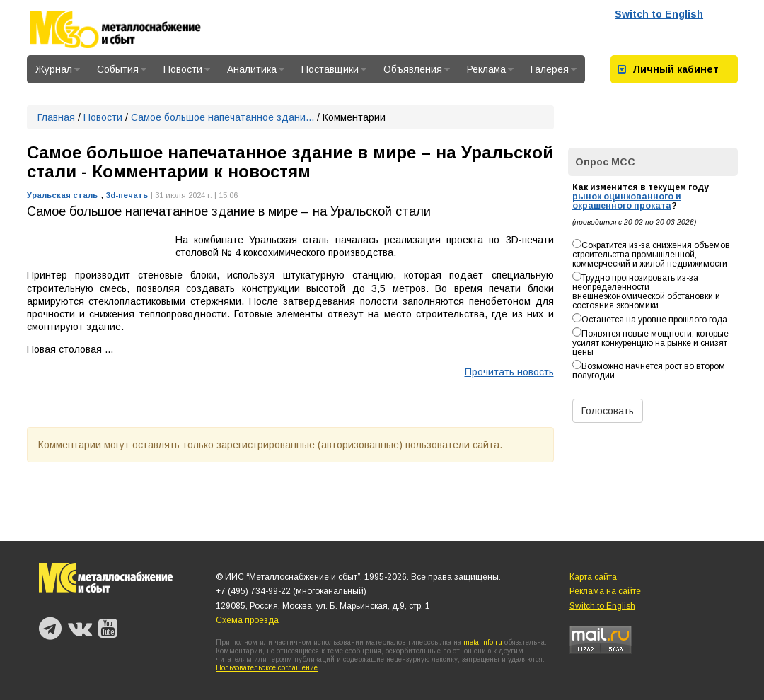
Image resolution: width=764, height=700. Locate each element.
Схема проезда (247, 620)
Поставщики (334, 69)
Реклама (490, 69)
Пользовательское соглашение (267, 668)
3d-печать (127, 195)
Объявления (417, 69)
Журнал (58, 69)
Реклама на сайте (605, 591)
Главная (56, 117)
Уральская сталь (62, 195)
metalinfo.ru (483, 642)
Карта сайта (593, 577)
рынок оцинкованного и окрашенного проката (627, 201)
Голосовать (608, 411)
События (122, 69)
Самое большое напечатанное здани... (222, 117)
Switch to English (659, 14)
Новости (187, 69)
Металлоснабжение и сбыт (134, 30)
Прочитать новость (509, 372)
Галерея (554, 69)
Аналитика (256, 69)
